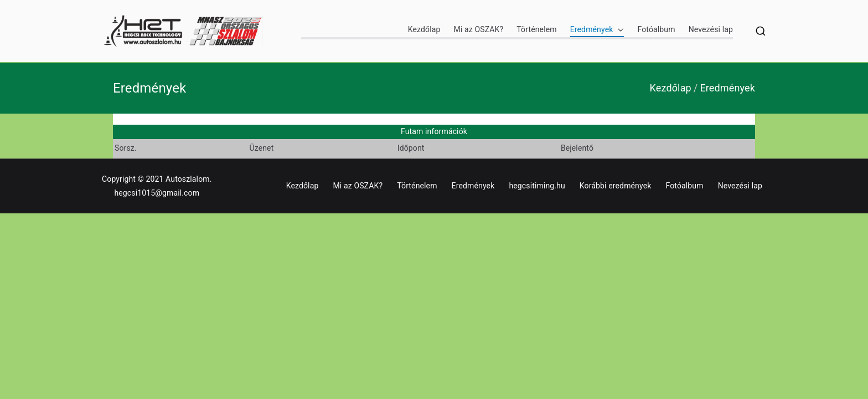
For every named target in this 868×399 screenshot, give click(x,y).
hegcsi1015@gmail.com (157, 193)
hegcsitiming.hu (537, 186)
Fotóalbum (656, 29)
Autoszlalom (188, 179)
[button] (618, 30)
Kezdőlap (424, 29)
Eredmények (597, 30)
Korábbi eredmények (616, 186)
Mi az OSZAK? (478, 29)
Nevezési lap (711, 29)
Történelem (536, 29)
